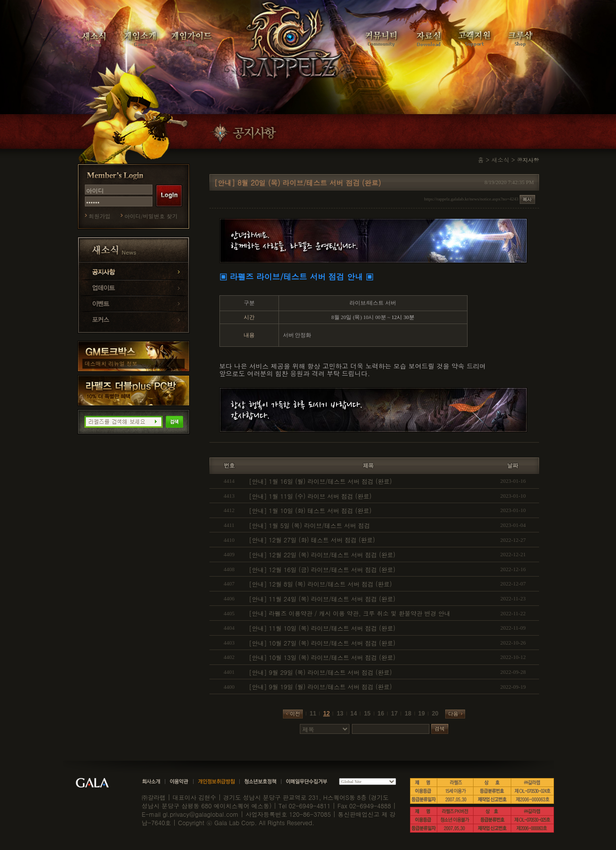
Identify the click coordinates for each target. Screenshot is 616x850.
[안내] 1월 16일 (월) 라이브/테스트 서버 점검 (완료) (321, 481)
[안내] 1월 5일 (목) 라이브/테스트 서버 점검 (310, 525)
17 (394, 714)
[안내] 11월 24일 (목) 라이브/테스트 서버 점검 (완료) (322, 599)
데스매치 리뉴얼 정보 (111, 363)
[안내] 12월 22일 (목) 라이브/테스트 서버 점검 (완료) (322, 555)
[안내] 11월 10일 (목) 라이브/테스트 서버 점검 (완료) (322, 628)
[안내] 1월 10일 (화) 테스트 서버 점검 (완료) (310, 510)
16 (381, 714)
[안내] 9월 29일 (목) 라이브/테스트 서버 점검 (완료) (321, 672)
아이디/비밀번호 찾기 (151, 216)
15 (367, 714)
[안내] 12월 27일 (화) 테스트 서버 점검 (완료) (312, 540)
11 (313, 714)
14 (354, 714)
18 (408, 714)
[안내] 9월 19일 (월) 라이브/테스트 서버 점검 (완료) (321, 687)
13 (340, 714)
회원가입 (100, 216)
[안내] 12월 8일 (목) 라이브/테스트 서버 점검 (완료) (321, 584)
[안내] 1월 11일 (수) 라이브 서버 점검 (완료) (310, 496)
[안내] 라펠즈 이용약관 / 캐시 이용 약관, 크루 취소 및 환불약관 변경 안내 (350, 613)
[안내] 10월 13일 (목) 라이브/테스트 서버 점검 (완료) (322, 657)
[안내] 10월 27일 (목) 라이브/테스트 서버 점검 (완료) (322, 643)
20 (435, 714)
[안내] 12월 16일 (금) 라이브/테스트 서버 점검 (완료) (322, 569)
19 (422, 714)
